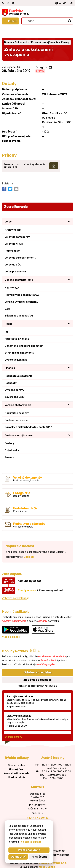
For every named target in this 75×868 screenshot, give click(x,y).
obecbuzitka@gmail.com (37, 814)
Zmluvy (40, 60)
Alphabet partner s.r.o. (53, 852)
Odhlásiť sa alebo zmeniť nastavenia (38, 675)
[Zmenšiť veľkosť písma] (60, 3)
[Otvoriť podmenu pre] (69, 211)
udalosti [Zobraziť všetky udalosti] (29, 546)
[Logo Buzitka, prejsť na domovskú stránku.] (37, 12)
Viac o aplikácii (11, 626)
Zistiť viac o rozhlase (37, 669)
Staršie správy (13, 726)
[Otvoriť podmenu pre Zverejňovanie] (69, 203)
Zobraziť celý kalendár (16, 587)
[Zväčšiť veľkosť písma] (64, 3)
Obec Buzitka (47, 856)
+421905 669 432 (38, 810)
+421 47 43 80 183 (38, 807)
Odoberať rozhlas (38, 661)
